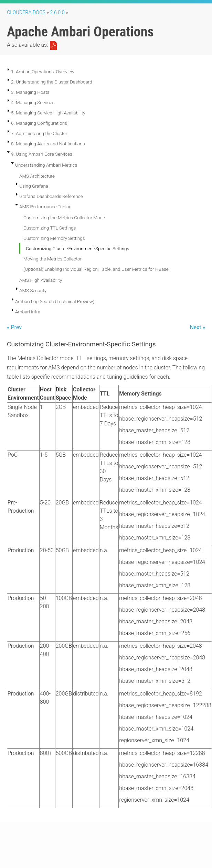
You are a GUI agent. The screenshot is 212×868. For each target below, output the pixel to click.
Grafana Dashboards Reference (51, 196)
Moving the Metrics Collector (52, 259)
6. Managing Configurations (39, 123)
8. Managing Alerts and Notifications (48, 144)
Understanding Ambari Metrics (46, 165)
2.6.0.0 (57, 13)
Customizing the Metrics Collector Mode (64, 218)
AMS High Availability (41, 280)
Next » (197, 327)
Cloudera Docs (26, 13)
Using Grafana (34, 186)
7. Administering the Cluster (39, 133)
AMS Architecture (37, 176)
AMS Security (33, 290)
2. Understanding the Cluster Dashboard (52, 82)
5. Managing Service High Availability (48, 113)
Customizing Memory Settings (54, 238)
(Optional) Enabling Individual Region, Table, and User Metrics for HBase (96, 269)
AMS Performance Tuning (45, 207)
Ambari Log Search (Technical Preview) (55, 301)
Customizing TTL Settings (50, 228)
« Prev (14, 327)
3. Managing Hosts (30, 92)
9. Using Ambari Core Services (42, 154)
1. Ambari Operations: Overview (43, 71)
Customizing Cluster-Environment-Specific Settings (77, 248)
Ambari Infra (28, 312)
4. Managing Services (33, 102)
